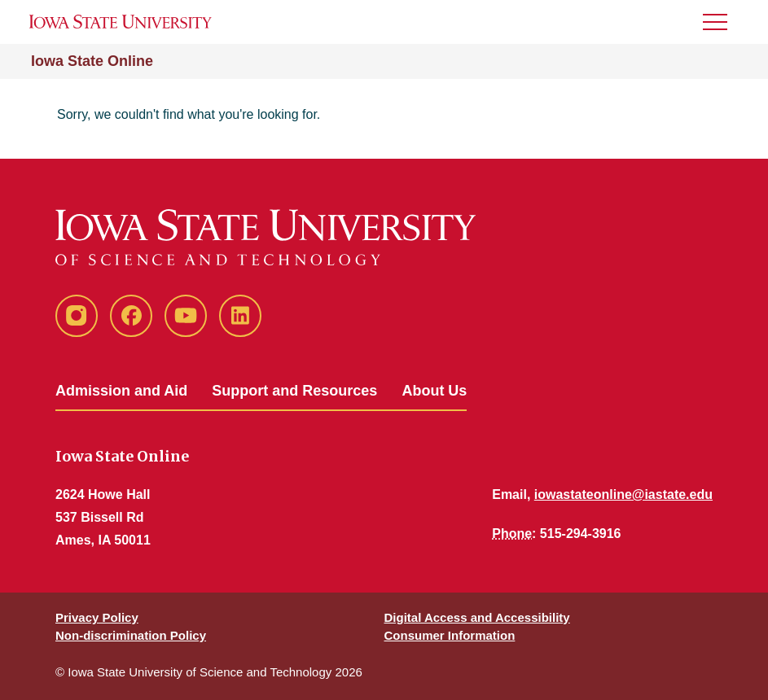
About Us (434, 391)
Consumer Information (450, 635)
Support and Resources (294, 391)
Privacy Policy (97, 617)
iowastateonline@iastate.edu (623, 494)
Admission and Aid (121, 391)
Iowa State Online (92, 61)
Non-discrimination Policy (131, 635)
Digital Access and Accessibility (477, 617)
